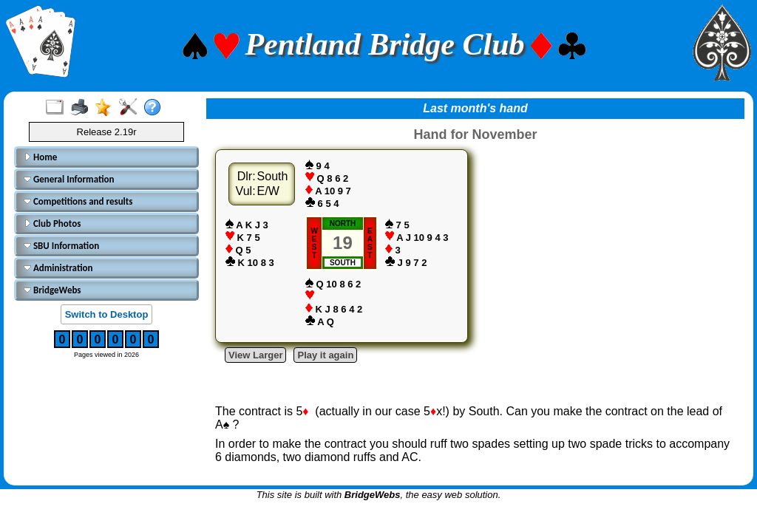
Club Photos (52, 224)
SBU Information (61, 246)
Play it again (325, 355)
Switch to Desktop (107, 314)
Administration (58, 268)
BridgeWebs (52, 290)
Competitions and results (78, 201)
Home (40, 157)
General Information (69, 179)
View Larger (255, 355)
